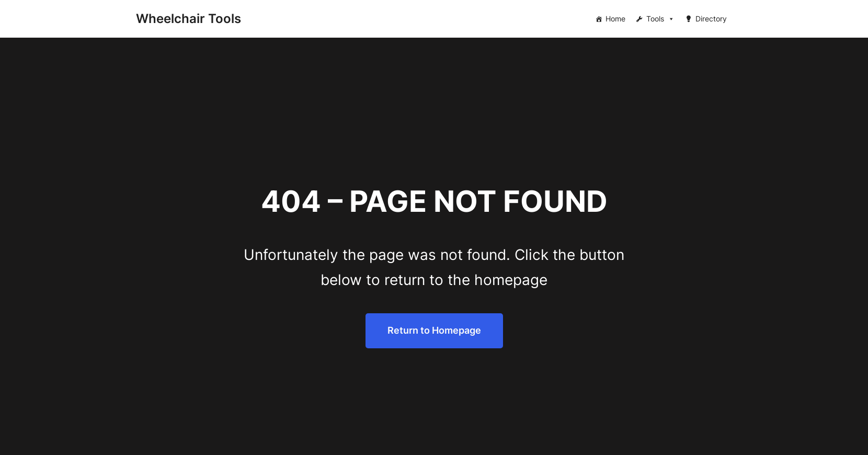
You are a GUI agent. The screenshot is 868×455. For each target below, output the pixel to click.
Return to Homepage (434, 330)
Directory (711, 19)
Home (615, 19)
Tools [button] (660, 19)
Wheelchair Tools (189, 19)
